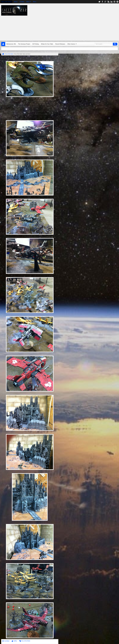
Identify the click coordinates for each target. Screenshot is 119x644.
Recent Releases (60, 44)
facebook (102, 2)
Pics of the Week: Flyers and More (16, 58)
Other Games (71, 44)
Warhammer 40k (11, 44)
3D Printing (36, 44)
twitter (99, 2)
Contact (22, 2)
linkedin (111, 2)
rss (108, 2)
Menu (35, 2)
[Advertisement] (76, 21)
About (16, 2)
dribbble (114, 2)
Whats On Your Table (47, 44)
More (28, 2)
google (105, 2)
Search (115, 44)
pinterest (117, 2)
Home (3, 44)
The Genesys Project (24, 44)
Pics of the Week (26, 641)
